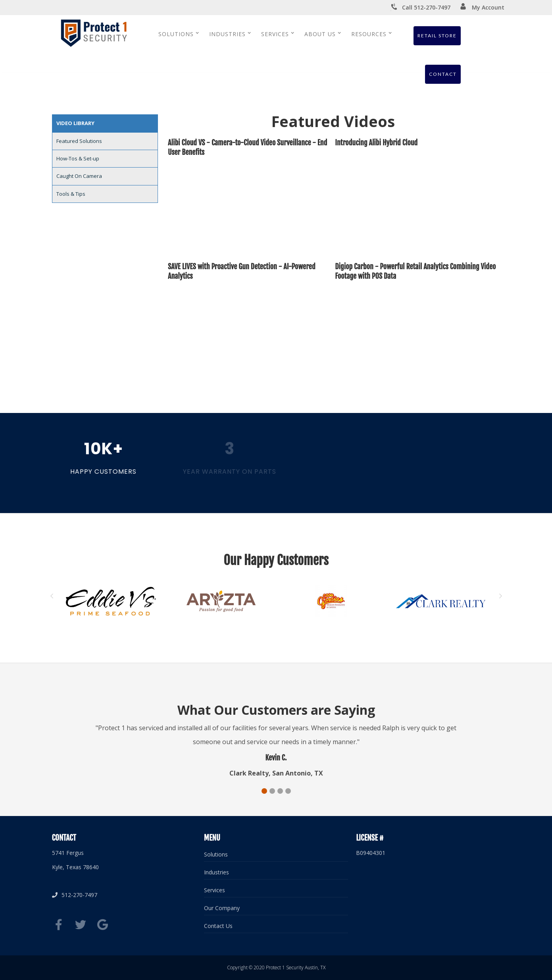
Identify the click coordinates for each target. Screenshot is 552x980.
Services (214, 890)
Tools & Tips (71, 194)
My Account (482, 7)
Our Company (222, 908)
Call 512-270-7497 (420, 8)
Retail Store (437, 36)
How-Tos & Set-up (78, 158)
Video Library (75, 123)
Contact (443, 74)
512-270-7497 (75, 895)
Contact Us (218, 926)
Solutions (216, 854)
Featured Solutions (79, 141)
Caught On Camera (79, 176)
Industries (216, 872)
